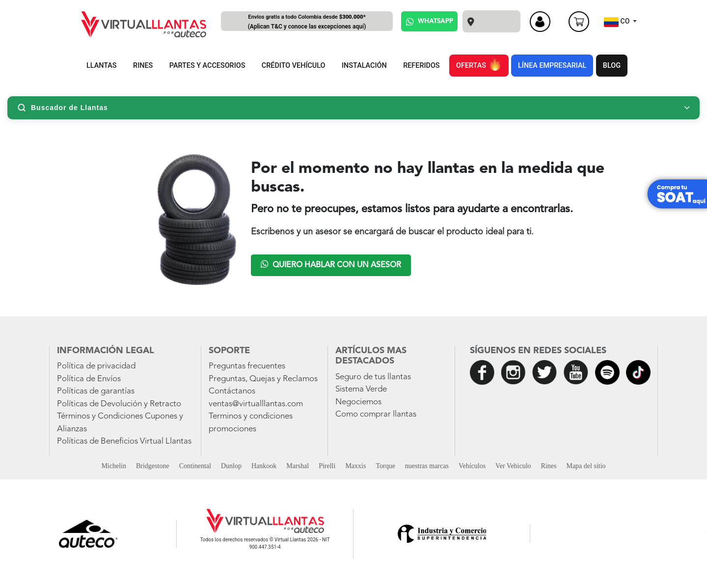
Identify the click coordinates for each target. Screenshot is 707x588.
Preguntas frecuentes (247, 366)
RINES (143, 66)
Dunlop (231, 466)
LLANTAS (102, 66)
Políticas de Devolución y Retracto (119, 404)
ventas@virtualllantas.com (256, 404)
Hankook (264, 466)
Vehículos (472, 466)
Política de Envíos (89, 379)
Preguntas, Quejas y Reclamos (263, 379)
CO (618, 22)
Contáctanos (232, 391)
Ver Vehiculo (513, 466)
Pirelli (327, 466)
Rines (549, 466)
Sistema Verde (361, 389)
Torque (385, 466)
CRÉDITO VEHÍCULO (294, 66)
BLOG (612, 66)
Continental (195, 466)
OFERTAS (479, 64)
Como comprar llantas (376, 414)
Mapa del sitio (586, 466)
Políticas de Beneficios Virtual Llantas (124, 441)
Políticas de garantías (96, 391)
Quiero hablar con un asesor (331, 264)
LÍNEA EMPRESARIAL (552, 66)
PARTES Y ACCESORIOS (207, 66)
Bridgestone (153, 466)
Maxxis (355, 466)
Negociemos (358, 402)
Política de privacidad (96, 366)
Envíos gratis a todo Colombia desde (307, 22)
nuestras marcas (427, 466)
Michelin (114, 466)
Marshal (298, 466)
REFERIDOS (421, 66)
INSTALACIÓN (364, 66)
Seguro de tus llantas (373, 377)
